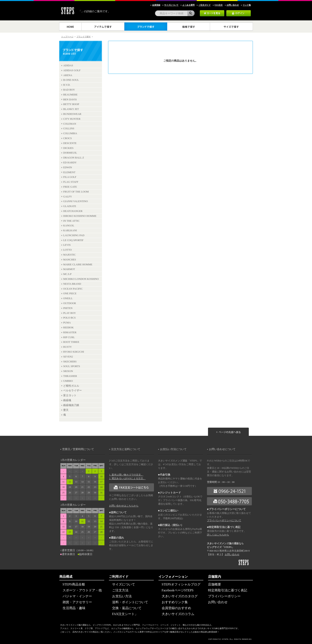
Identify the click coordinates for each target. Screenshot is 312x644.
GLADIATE (70, 206)
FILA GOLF (70, 177)
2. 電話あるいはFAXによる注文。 (127, 478)
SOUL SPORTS (72, 366)
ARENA (68, 75)
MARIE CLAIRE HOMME (78, 264)
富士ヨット (70, 395)
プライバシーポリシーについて (224, 520)
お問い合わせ (232, 554)
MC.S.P (67, 274)
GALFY (68, 197)
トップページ (67, 37)
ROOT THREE (71, 342)
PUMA (67, 323)
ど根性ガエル (71, 386)
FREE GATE (70, 187)
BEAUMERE (70, 95)
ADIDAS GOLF (72, 70)
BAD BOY (69, 90)
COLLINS (69, 128)
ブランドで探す (84, 37)
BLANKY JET (71, 109)
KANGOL (69, 226)
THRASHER (70, 376)
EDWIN (68, 167)
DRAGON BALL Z (74, 158)
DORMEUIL (70, 153)
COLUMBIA (70, 133)
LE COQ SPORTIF (73, 240)
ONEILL (68, 298)
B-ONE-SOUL (71, 80)
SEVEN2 (68, 357)
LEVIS (67, 245)
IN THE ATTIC (71, 221)
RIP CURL (69, 337)
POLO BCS (69, 318)
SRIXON (68, 371)
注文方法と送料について (126, 449)
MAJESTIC (69, 255)
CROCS (67, 138)
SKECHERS (70, 362)
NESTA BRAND (72, 284)
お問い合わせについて (222, 449)
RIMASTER (70, 332)
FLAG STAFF (71, 182)
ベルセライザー (72, 391)
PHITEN (68, 308)
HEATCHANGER (73, 211)
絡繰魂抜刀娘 (71, 405)
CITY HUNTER (72, 119)
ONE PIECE (70, 293)
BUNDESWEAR (72, 114)
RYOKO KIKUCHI (74, 352)
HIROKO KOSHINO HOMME (80, 216)
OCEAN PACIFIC (73, 289)
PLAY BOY (70, 313)
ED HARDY (70, 163)
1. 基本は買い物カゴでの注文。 (126, 475)
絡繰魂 (67, 400)
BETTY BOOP (71, 104)
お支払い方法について (173, 449)
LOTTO (67, 250)
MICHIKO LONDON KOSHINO (81, 279)
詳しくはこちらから (218, 535)
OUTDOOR (70, 303)
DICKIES (68, 148)
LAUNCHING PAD (74, 235)
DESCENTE (70, 143)
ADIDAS (68, 65)
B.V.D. (67, 85)
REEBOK (68, 328)
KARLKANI (70, 230)
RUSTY (67, 347)
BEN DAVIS (70, 100)
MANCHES (70, 260)
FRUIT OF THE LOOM (76, 192)
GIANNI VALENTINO (76, 201)
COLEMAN (70, 124)
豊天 (66, 410)
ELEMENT (69, 172)
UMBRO (68, 381)
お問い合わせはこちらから (124, 506)
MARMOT (69, 269)
